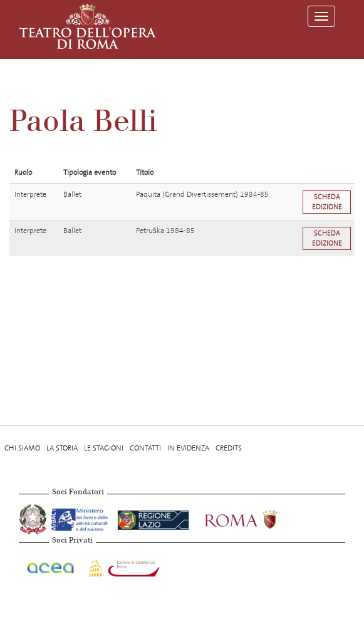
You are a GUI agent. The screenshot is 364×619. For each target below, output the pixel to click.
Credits (229, 448)
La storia (62, 448)
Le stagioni (104, 448)
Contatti (145, 448)
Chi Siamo (22, 448)
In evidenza (188, 448)
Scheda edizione (327, 202)
